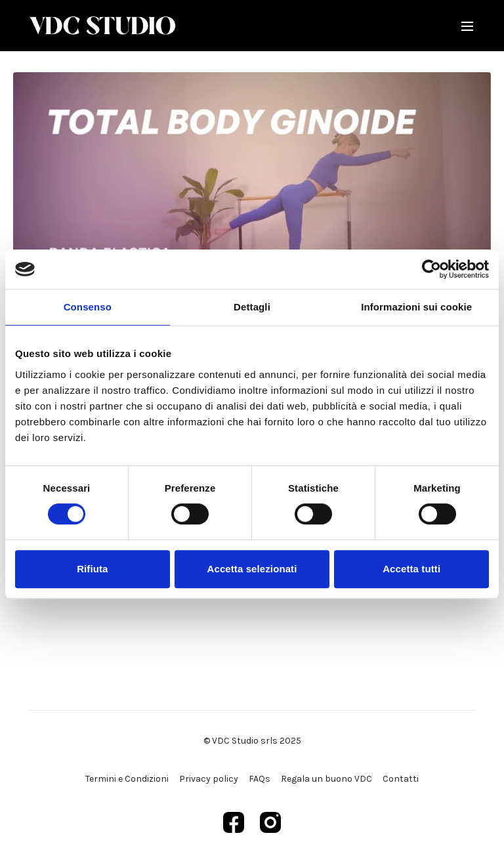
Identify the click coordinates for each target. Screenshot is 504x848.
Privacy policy (209, 779)
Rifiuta (92, 569)
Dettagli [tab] (252, 307)
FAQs (260, 779)
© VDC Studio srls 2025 (252, 741)
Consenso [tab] (88, 307)
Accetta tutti (411, 569)
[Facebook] (234, 822)
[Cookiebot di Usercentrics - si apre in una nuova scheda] (431, 269)
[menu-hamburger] (467, 25)
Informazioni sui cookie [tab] (416, 307)
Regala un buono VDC (326, 779)
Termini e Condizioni (127, 779)
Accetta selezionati (252, 569)
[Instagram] (270, 822)
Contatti (401, 779)
